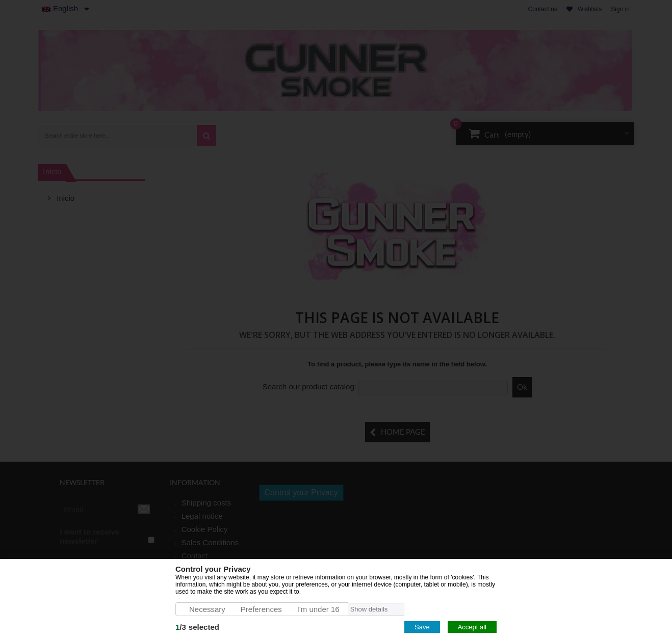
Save (422, 627)
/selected (197, 627)
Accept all (472, 627)
